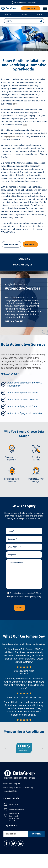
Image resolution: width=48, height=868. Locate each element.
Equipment (40, 14)
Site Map (19, 788)
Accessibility (29, 788)
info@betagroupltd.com (17, 810)
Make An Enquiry (12, 244)
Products (8, 14)
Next (43, 748)
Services (24, 14)
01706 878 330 (32, 3)
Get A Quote (31, 8)
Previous (5, 748)
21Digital (14, 791)
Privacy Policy (8, 788)
